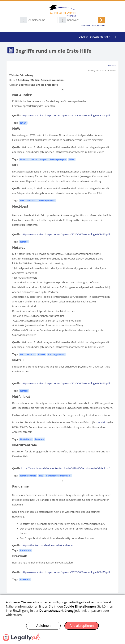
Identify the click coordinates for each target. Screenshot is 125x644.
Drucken (112, 66)
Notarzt (24, 159)
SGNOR (41, 354)
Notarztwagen (39, 159)
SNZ (41, 476)
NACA (23, 123)
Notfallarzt (26, 439)
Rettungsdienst (47, 200)
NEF (22, 200)
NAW (72, 159)
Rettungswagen (58, 159)
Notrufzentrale (28, 476)
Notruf (24, 242)
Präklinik (25, 579)
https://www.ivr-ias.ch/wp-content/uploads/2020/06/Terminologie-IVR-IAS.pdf (66, 115)
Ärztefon (103, 422)
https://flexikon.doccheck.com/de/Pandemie (47, 545)
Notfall (24, 391)
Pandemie (26, 550)
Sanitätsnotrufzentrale (58, 476)
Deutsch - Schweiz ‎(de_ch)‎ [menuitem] (93, 37)
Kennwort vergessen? (93, 25)
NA (22, 354)
